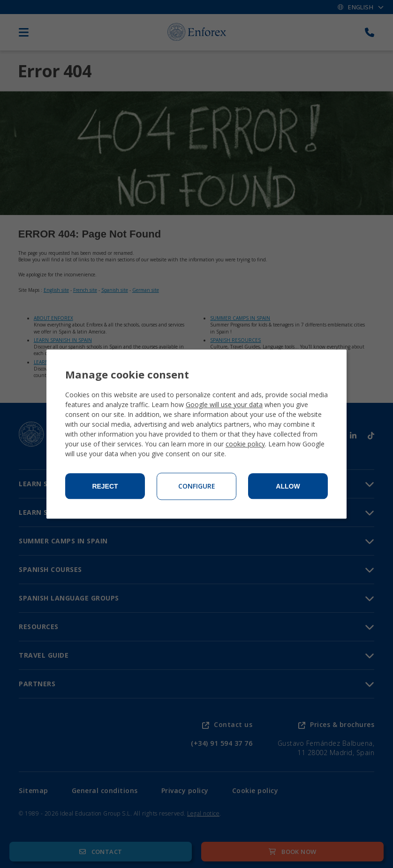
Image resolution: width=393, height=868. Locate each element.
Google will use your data (224, 404)
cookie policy (245, 444)
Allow (288, 486)
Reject (105, 486)
